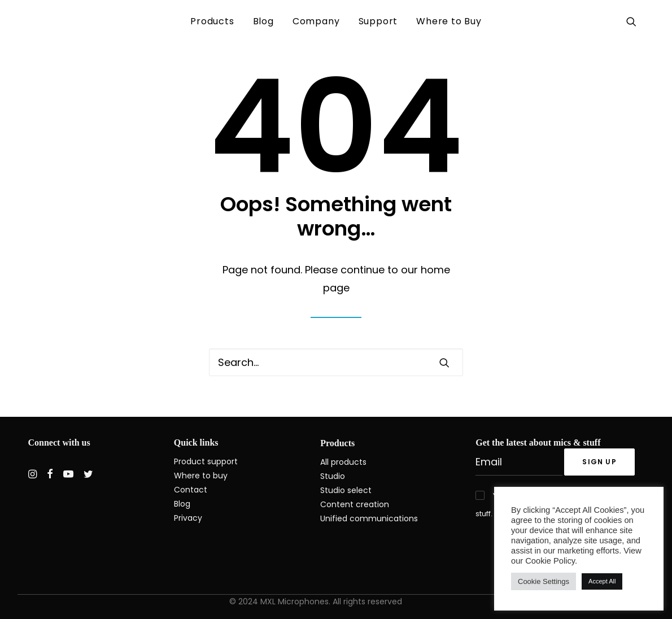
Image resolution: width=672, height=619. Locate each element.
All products (343, 462)
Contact (191, 490)
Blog (263, 21)
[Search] (336, 362)
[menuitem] (212, 21)
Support (378, 21)
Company (316, 21)
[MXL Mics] (47, 21)
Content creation (355, 504)
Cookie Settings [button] (544, 581)
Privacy (188, 518)
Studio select (346, 490)
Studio (333, 476)
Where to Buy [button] (449, 21)
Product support (206, 461)
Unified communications (369, 518)
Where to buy (201, 476)
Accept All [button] (602, 581)
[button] (633, 21)
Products (212, 21)
